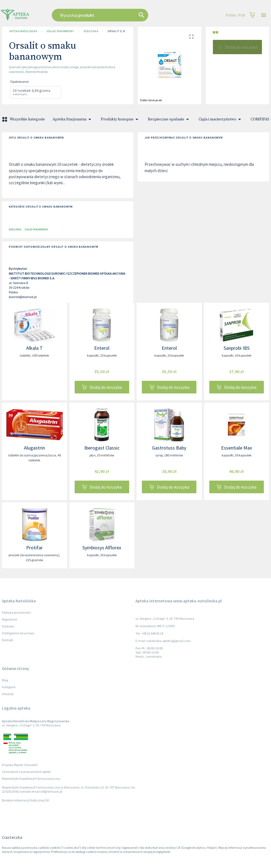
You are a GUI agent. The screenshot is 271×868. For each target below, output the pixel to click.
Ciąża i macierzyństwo (221, 119)
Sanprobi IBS (237, 348)
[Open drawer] (264, 15)
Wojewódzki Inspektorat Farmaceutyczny (31, 779)
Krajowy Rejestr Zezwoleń (20, 765)
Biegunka (91, 31)
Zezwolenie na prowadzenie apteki (26, 772)
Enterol (102, 348)
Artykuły (8, 694)
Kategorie (9, 687)
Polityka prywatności (17, 612)
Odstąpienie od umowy (18, 633)
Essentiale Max (237, 448)
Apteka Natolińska (23, 31)
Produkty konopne (120, 119)
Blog (5, 680)
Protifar (34, 548)
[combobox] (114, 15)
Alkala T (34, 348)
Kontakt (8, 640)
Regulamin (10, 619)
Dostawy (8, 626)
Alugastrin (34, 448)
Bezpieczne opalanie (169, 119)
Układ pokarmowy (60, 31)
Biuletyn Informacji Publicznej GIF (26, 800)
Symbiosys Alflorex (102, 548)
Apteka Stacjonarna (73, 119)
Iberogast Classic (102, 448)
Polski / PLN (235, 15)
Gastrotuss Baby (169, 448)
